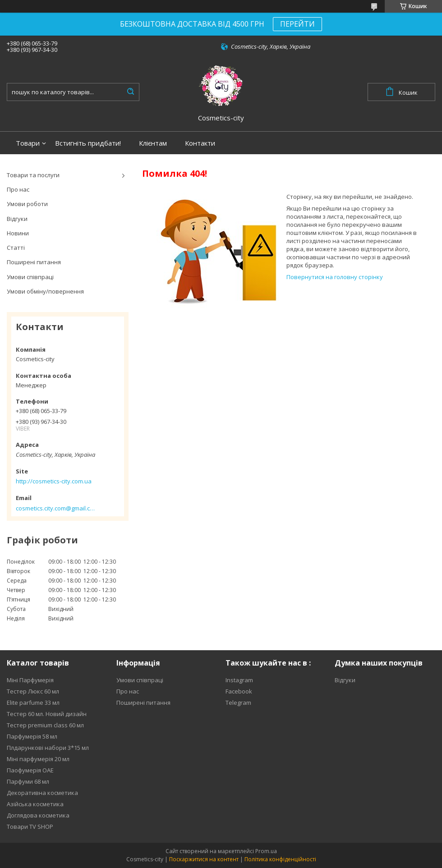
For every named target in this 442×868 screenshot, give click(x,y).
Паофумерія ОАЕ (30, 770)
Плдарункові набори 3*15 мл (48, 748)
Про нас (18, 189)
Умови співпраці (30, 277)
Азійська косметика (35, 804)
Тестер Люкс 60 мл (33, 691)
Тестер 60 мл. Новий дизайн (47, 714)
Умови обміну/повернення (45, 291)
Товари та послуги (33, 175)
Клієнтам (153, 143)
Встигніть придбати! (88, 143)
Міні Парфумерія (30, 680)
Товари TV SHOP (30, 827)
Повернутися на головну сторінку (335, 277)
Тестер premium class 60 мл (45, 725)
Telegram (238, 703)
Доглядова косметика (38, 815)
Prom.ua (266, 851)
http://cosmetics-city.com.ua (54, 481)
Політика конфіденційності (280, 859)
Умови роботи (27, 204)
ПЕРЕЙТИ (297, 24)
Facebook (239, 691)
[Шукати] (130, 92)
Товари (28, 143)
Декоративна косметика (42, 793)
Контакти (200, 143)
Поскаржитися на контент (204, 859)
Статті (16, 248)
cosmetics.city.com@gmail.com (55, 508)
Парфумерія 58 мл (32, 736)
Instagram (239, 680)
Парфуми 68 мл (28, 781)
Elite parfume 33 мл (33, 703)
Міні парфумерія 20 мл (38, 759)
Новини (18, 233)
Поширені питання (34, 262)
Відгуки (17, 219)
